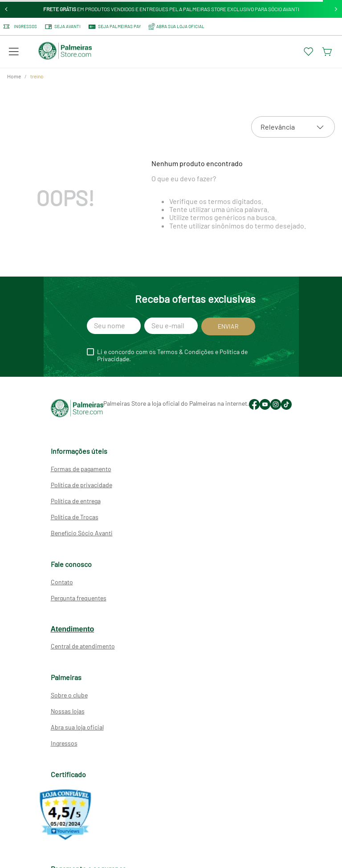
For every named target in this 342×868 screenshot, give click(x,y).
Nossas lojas (68, 711)
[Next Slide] (336, 9)
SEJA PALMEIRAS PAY (114, 27)
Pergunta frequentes (79, 598)
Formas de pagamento (81, 469)
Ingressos (20, 26)
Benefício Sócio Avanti (82, 533)
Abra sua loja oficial (77, 727)
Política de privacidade (81, 485)
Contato (62, 582)
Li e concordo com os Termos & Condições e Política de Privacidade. (172, 355)
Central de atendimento (83, 646)
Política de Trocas (75, 517)
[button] (14, 52)
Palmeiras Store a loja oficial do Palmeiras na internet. (176, 403)
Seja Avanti (62, 27)
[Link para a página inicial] (14, 77)
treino (37, 76)
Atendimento (73, 629)
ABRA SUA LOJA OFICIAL (176, 26)
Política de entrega (76, 501)
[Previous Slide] (6, 9)
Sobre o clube (69, 695)
